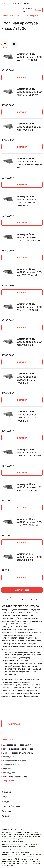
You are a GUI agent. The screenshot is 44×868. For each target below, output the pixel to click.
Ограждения (9, 773)
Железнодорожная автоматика (18, 753)
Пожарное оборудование (15, 777)
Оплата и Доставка (11, 806)
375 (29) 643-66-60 (21, 3)
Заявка (38, 10)
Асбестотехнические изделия (17, 745)
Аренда (5, 801)
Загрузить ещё (22, 590)
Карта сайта (7, 740)
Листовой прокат (11, 765)
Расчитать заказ (15, 724)
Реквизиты (7, 816)
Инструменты (10, 757)
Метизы (7, 769)
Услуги (5, 797)
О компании (7, 792)
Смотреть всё (8, 781)
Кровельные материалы (14, 761)
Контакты (6, 811)
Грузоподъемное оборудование (18, 749)
